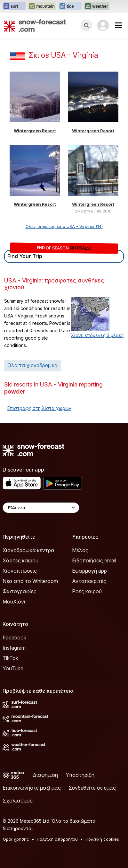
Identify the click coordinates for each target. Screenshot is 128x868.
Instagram (14, 648)
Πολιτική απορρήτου (57, 839)
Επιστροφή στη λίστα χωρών (39, 408)
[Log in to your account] (103, 25)
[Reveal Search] (86, 25)
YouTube (13, 668)
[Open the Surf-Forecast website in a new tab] (14, 6)
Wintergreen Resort (35, 131)
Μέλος (80, 550)
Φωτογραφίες (20, 591)
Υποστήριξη (80, 775)
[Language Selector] (41, 508)
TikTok (10, 658)
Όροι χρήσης (16, 839)
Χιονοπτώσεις (20, 571)
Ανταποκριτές (89, 581)
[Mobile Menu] (118, 25)
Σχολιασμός (18, 801)
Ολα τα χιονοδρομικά (32, 365)
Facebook (14, 638)
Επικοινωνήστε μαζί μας (32, 788)
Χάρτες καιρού (20, 560)
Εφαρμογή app (89, 571)
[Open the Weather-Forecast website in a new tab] (97, 6)
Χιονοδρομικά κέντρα (28, 550)
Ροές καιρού (87, 591)
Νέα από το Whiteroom (30, 581)
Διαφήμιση (45, 775)
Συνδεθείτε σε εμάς (92, 788)
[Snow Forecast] (35, 25)
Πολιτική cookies (102, 839)
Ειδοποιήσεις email (94, 560)
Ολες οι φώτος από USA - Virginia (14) (64, 226)
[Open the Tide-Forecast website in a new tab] (70, 6)
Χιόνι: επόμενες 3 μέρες (97, 335)
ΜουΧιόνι (14, 602)
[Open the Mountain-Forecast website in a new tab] (42, 6)
